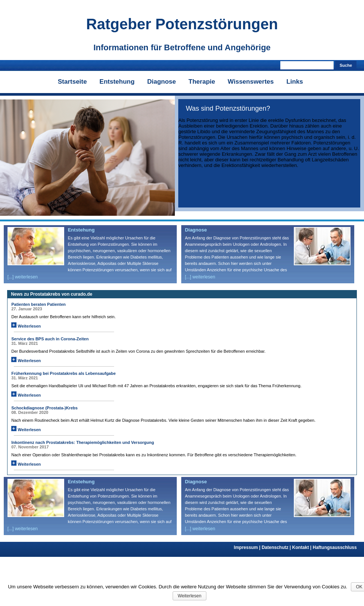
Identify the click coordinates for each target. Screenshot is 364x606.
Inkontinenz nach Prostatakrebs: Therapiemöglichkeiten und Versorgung (83, 442)
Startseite (72, 82)
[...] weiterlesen (23, 277)
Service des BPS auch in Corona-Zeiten (50, 339)
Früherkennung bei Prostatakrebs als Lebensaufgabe (63, 373)
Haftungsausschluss (335, 547)
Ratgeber (182, 24)
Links (295, 82)
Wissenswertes (251, 82)
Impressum (248, 547)
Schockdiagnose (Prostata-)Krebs (44, 408)
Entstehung (117, 82)
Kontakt (303, 547)
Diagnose (162, 82)
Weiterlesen (26, 326)
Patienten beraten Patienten (38, 304)
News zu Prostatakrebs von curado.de (52, 294)
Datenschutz (277, 547)
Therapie (202, 82)
